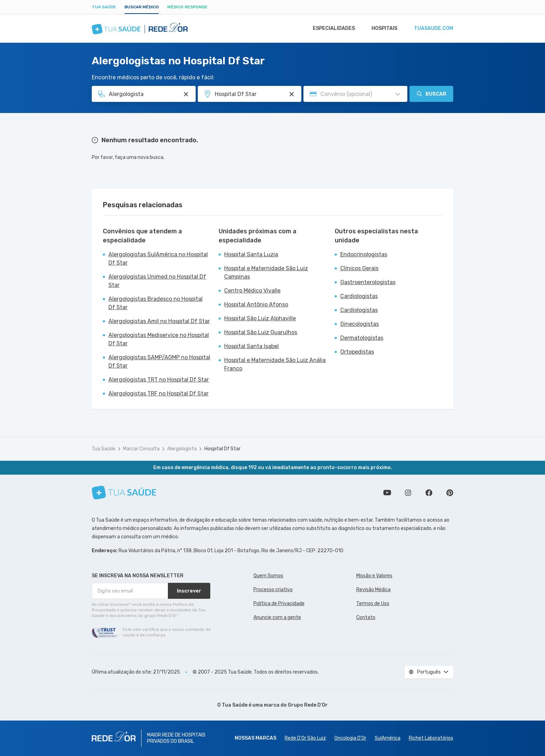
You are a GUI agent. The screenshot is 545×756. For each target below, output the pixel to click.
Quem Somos (268, 576)
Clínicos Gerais (359, 268)
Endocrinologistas (364, 254)
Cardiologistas (359, 296)
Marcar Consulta (141, 449)
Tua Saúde (104, 7)
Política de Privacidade (279, 604)
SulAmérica (388, 738)
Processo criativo (273, 590)
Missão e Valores (374, 576)
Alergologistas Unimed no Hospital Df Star (157, 281)
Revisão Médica (373, 590)
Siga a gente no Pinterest (450, 493)
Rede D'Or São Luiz (305, 738)
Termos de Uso (373, 604)
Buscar (431, 94)
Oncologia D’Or (350, 738)
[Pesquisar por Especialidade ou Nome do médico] (186, 94)
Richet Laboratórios (431, 738)
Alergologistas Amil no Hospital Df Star (159, 321)
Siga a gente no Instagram (408, 493)
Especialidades (331, 29)
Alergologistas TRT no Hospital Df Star (159, 380)
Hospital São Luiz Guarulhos (261, 332)
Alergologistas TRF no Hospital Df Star (158, 393)
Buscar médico (142, 7)
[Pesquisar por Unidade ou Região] (292, 94)
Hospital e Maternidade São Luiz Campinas (266, 272)
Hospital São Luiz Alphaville (260, 318)
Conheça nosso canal (387, 493)
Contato (366, 617)
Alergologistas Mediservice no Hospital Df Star (159, 339)
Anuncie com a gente (277, 617)
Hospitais (383, 29)
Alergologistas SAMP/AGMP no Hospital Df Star (159, 361)
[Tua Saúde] (124, 493)
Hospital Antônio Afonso (256, 304)
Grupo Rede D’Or (308, 705)
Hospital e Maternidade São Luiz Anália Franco (275, 364)
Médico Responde (187, 7)
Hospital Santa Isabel (251, 346)
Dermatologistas (362, 338)
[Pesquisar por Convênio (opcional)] (398, 94)
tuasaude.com (433, 29)
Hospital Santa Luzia (251, 254)
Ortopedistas (357, 352)
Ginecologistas (360, 324)
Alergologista (182, 449)
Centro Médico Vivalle (252, 291)
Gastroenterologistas (368, 282)
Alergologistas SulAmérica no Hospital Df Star (158, 259)
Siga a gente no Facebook (429, 493)
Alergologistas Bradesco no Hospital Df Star (156, 303)
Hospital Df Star (222, 449)
